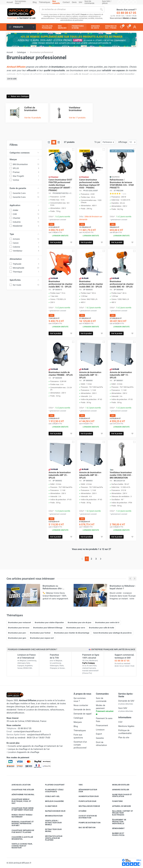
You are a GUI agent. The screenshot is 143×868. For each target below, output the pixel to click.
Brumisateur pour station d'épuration (49, 622)
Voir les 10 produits (33, 118)
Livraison (100, 730)
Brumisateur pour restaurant (19, 622)
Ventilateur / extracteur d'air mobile (51, 823)
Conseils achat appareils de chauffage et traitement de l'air (35, 746)
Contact (66, 2)
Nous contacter (81, 705)
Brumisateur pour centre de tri (107, 622)
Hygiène (80, 811)
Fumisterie (115, 801)
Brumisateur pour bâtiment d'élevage (48, 628)
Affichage (123, 142)
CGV (120, 722)
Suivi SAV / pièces (107, 2)
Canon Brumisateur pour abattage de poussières (112, 633)
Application (24, 205)
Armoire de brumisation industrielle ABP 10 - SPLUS (90, 375)
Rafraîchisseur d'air (53, 811)
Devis (74, 2)
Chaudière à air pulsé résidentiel (20, 838)
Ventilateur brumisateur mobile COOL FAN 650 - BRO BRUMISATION (121, 475)
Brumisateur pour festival (40, 633)
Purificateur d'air (85, 801)
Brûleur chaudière (52, 801)
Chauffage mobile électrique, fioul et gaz (19, 801)
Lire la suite (12, 79)
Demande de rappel (83, 714)
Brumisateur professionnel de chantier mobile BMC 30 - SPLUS (91, 284)
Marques (78, 722)
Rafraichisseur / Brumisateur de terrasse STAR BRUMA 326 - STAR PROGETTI (122, 184)
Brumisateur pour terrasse (19, 628)
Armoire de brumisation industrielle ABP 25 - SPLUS (60, 475)
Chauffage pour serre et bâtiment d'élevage (20, 809)
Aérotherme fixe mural (21, 794)
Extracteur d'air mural (51, 830)
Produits (21, 27)
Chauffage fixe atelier (21, 790)
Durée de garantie (24, 188)
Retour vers (18, 96)
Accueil (10, 2)
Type (24, 234)
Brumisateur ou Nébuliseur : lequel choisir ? (123, 587)
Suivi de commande (89, 2)
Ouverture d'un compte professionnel (80, 745)
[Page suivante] (101, 559)
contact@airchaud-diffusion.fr (27, 731)
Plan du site (124, 738)
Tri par (97, 142)
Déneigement (116, 828)
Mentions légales (126, 726)
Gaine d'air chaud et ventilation (120, 795)
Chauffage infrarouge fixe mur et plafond (21, 831)
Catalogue (78, 718)
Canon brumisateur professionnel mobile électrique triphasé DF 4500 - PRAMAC (89, 184)
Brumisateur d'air (52, 816)
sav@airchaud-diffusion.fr (39, 735)
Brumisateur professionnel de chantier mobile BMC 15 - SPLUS (60, 284)
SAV (81, 2)
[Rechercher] (101, 9)
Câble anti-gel (50, 796)
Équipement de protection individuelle (117, 822)
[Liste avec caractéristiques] (59, 142)
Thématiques (44, 2)
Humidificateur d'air (87, 796)
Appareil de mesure (119, 806)
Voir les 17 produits (77, 118)
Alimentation (24, 259)
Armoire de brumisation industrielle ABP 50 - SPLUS (90, 475)
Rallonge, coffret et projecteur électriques (120, 813)
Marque (24, 159)
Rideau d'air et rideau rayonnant (20, 816)
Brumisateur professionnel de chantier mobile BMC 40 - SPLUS (122, 284)
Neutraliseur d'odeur (87, 806)
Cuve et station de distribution (86, 817)
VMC (79, 785)
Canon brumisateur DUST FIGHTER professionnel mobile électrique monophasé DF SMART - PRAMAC (60, 185)
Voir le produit (56, 242)
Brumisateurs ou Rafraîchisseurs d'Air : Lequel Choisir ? (53, 589)
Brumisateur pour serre (76, 628)
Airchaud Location (19, 785)
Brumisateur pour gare (17, 638)
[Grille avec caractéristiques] (54, 142)
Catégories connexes (24, 153)
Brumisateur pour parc (17, 633)
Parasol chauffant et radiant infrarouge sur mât (21, 824)
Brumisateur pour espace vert (42, 638)
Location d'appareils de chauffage (24, 752)
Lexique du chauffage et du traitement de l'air (29, 749)
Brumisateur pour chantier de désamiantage (72, 633)
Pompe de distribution (87, 823)
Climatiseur (49, 806)
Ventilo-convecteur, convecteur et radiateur (20, 846)
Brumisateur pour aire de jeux (80, 622)
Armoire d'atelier (118, 790)
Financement (102, 725)
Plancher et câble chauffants (52, 791)
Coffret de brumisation (31, 109)
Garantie (100, 738)
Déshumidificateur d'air (86, 791)
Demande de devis (82, 710)
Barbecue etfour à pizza (116, 834)
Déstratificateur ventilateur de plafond (52, 838)
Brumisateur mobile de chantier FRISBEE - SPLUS (61, 374)
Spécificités (24, 280)
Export (99, 734)
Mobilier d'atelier (119, 785)
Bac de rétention (85, 827)
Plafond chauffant (53, 785)
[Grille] (49, 142)
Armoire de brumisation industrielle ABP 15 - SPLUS (121, 375)
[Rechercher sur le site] (69, 9)
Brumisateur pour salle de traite (102, 628)
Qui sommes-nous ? (21, 2)
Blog (35, 2)
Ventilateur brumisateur (75, 109)
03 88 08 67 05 (126, 13)
